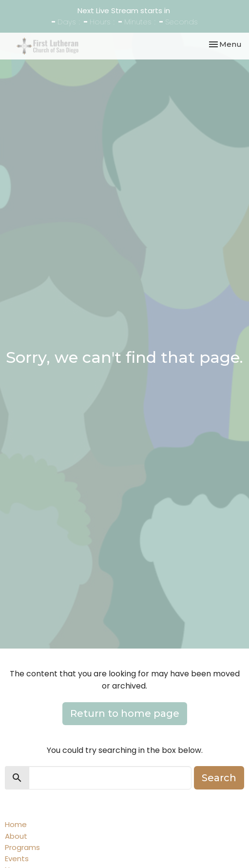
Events (17, 858)
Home (16, 824)
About (16, 836)
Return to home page (125, 713)
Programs (22, 847)
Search (219, 778)
